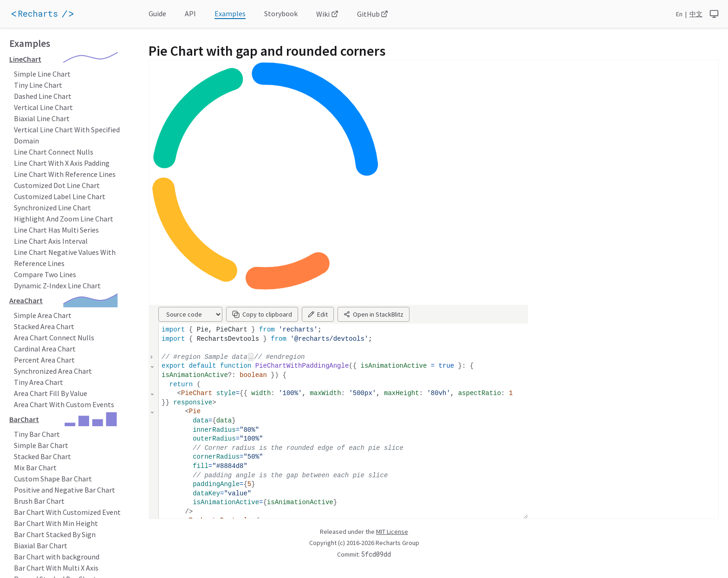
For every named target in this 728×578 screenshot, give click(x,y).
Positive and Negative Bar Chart (65, 490)
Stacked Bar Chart (42, 456)
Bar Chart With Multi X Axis (56, 568)
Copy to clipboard (262, 314)
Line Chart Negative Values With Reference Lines (65, 258)
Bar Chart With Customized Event (67, 512)
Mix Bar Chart (35, 468)
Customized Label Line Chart (60, 196)
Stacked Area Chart (44, 326)
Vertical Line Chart (43, 107)
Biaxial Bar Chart (41, 546)
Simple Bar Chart (41, 445)
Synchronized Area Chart (53, 371)
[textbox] (343, 439)
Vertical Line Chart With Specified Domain (67, 135)
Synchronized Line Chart (52, 208)
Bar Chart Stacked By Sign (55, 534)
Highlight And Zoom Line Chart (64, 219)
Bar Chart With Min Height (56, 523)
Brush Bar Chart (39, 501)
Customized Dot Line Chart (57, 185)
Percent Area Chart (44, 360)
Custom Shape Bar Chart (53, 479)
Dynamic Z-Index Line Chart (57, 286)
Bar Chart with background (57, 557)
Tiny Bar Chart (37, 434)
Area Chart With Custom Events (64, 404)
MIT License (392, 532)
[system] (714, 14)
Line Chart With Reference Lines (65, 174)
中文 (696, 14)
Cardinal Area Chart (45, 349)
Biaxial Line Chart (42, 118)
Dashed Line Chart (43, 96)
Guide (157, 13)
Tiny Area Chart (39, 382)
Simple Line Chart (42, 74)
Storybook (281, 13)
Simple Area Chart (43, 315)
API (190, 13)
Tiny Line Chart (38, 85)
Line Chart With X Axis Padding (62, 163)
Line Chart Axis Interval (51, 241)
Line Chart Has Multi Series (56, 230)
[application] (56, 14)
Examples (230, 13)
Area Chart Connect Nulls (54, 338)
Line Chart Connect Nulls (54, 152)
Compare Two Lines (45, 274)
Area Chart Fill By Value (51, 393)
